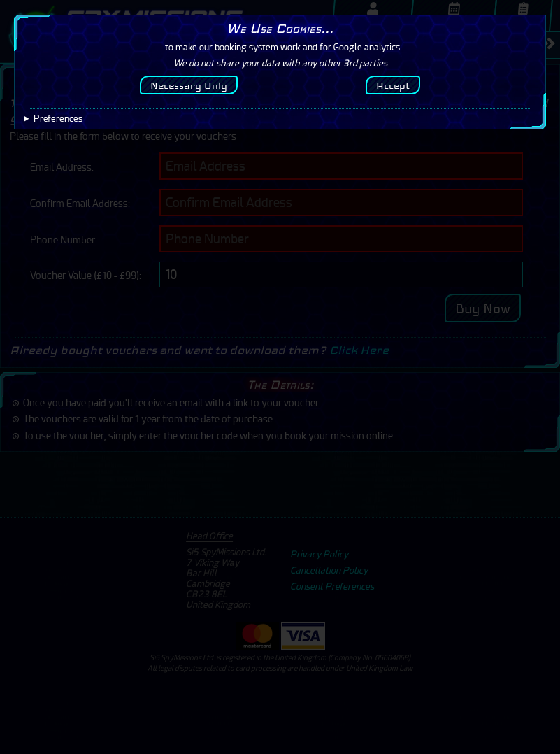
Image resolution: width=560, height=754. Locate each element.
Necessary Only (189, 85)
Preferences (58, 119)
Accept (393, 85)
